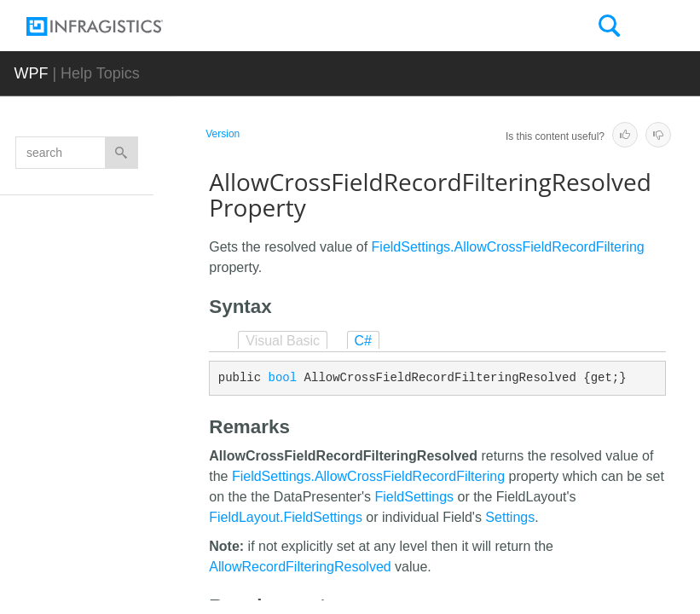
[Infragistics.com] (112, 26)
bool (283, 378)
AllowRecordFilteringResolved (300, 567)
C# (363, 341)
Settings (510, 517)
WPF (31, 73)
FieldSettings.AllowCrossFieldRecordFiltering (508, 247)
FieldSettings (415, 497)
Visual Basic (283, 341)
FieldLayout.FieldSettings (286, 517)
